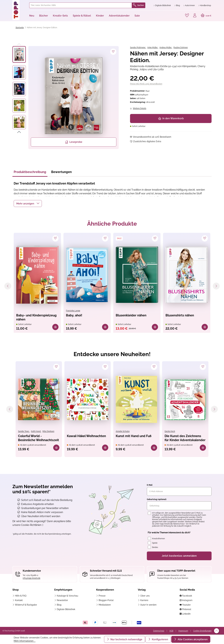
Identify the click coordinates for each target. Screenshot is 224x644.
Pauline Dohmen (181, 47)
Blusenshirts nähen (180, 315)
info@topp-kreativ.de (31, 578)
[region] (66, 98)
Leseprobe (74, 142)
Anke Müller (153, 47)
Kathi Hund (36, 431)
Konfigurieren (160, 639)
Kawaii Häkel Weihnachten (86, 436)
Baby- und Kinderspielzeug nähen (36, 317)
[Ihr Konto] (195, 16)
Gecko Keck (170, 431)
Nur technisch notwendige (126, 639)
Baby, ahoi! (74, 315)
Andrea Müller (166, 47)
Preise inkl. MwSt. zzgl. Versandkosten (146, 84)
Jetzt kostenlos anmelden (179, 556)
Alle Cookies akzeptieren (192, 639)
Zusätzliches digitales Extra (147, 141)
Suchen (138, 5)
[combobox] (81, 5)
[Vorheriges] (19, 44)
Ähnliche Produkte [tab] (112, 224)
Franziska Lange (73, 311)
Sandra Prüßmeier (138, 47)
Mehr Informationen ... (25, 641)
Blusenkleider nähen (131, 315)
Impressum (183, 631)
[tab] (30, 173)
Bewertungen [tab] (61, 172)
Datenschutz (159, 631)
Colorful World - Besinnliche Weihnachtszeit (38, 438)
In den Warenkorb (171, 118)
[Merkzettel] (187, 15)
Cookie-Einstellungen (202, 631)
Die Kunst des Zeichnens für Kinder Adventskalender (185, 438)
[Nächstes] (19, 133)
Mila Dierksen (48, 431)
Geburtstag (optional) (157, 499)
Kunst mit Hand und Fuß (134, 436)
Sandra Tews (24, 431)
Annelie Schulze (123, 431)
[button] (28, 204)
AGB (171, 631)
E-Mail (150, 485)
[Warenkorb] (206, 16)
